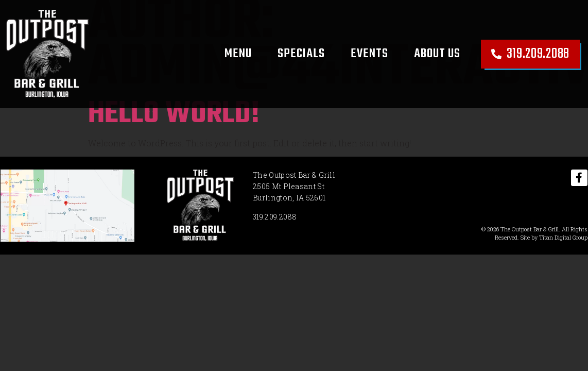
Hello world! (174, 114)
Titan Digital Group (563, 237)
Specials (301, 54)
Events (369, 54)
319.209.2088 (275, 217)
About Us (437, 54)
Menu (238, 54)
